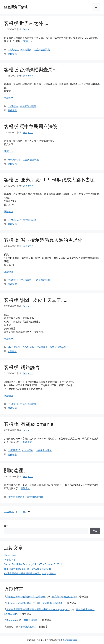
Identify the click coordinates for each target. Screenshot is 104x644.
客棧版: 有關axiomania (29, 424)
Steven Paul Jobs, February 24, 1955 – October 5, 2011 (33, 564)
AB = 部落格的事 (16, 497)
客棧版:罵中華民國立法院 (31, 126)
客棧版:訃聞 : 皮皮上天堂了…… (36, 300)
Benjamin (12, 620)
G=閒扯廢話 (14, 450)
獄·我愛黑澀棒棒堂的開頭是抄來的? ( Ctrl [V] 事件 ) (30, 573)
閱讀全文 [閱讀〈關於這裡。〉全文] (25, 488)
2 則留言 (12, 351)
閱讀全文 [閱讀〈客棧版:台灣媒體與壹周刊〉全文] (9, 98)
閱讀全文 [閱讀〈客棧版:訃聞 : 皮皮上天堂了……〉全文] (9, 339)
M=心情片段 (14, 160)
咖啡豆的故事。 (32, 620)
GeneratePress (70, 640)
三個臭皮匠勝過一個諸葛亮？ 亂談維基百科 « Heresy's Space (38, 609)
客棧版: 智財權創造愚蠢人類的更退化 (43, 240)
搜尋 (6, 526)
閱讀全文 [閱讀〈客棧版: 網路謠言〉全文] (9, 396)
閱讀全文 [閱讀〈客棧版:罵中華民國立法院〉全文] (9, 151)
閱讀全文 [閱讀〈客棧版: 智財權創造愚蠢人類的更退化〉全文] (9, 272)
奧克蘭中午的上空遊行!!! (64, 597)
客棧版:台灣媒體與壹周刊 (31, 69)
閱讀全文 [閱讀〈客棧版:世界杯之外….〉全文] (28, 41)
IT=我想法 (13, 50)
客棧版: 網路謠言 (22, 367)
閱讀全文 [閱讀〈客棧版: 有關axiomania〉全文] (27, 442)
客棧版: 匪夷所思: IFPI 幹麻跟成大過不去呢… (51, 180)
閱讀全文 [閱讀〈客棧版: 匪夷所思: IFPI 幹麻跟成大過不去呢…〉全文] (9, 211)
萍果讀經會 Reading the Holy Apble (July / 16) (28, 569)
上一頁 (9, 511)
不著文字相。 (11, 560)
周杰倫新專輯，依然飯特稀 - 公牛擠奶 (26, 597)
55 (24, 511)
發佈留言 (12, 54)
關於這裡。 (16, 470)
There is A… (10, 555)
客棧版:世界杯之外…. (26, 23)
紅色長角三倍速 (16, 7)
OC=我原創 (28, 347)
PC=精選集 (26, 50)
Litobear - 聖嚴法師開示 (19, 603)
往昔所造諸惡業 (42, 50)
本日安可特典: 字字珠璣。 (51, 603)
